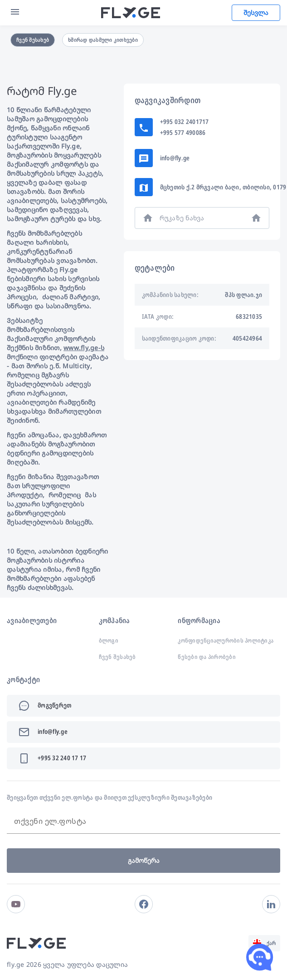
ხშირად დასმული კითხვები (103, 40)
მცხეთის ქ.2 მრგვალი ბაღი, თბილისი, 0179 (223, 187)
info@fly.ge (175, 158)
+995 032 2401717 (185, 121)
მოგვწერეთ (54, 705)
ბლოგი (109, 640)
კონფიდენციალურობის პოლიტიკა (226, 640)
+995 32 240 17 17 (62, 758)
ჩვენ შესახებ (33, 40)
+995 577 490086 (183, 132)
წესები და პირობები (207, 657)
